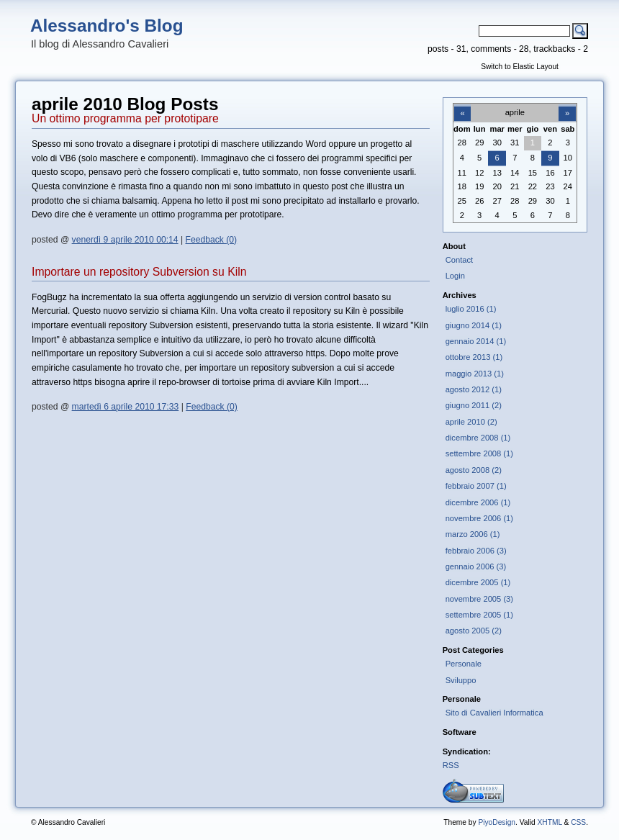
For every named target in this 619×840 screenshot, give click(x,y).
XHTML (549, 822)
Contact (460, 260)
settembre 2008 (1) (479, 453)
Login (455, 276)
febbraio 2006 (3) (476, 551)
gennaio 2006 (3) (476, 566)
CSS (578, 822)
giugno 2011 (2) (474, 405)
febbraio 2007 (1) (476, 486)
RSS (451, 765)
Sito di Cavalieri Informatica (494, 713)
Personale (464, 664)
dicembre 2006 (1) (478, 502)
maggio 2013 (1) (475, 374)
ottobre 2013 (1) (474, 357)
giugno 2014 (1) (474, 325)
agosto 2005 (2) (474, 631)
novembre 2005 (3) (479, 599)
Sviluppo (461, 680)
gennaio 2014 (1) (476, 341)
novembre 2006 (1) (479, 518)
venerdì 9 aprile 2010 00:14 (125, 240)
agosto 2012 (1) (474, 389)
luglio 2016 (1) (471, 309)
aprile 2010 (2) (471, 422)
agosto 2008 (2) (474, 470)
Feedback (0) (212, 240)
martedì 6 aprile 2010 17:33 (126, 407)
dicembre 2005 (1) (478, 582)
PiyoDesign (497, 822)
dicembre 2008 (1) (478, 438)
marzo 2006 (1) (473, 534)
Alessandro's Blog (107, 26)
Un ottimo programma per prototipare (125, 118)
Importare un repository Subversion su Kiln (139, 272)
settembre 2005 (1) (479, 615)
